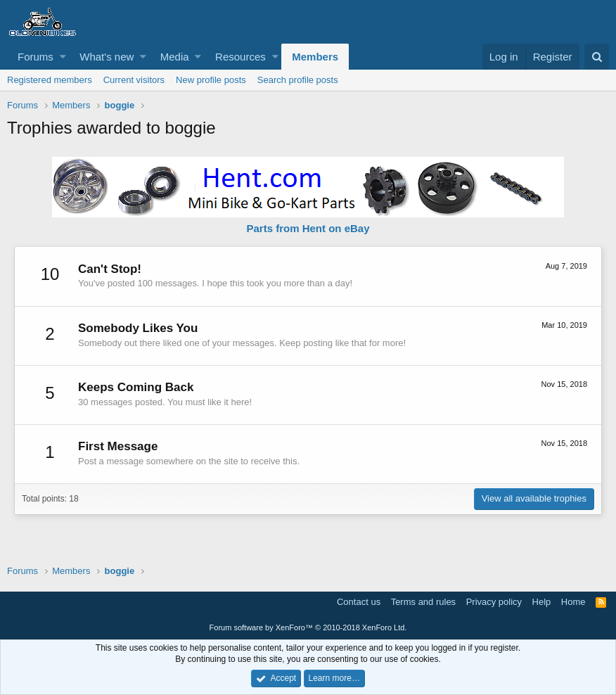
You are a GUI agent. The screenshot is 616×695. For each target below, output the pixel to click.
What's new (107, 57)
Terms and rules (423, 602)
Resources (240, 57)
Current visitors (134, 80)
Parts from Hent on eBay (308, 228)
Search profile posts (298, 80)
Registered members (50, 80)
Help (542, 602)
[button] (63, 57)
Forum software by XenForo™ (308, 627)
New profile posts (211, 80)
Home (573, 602)
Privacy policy (494, 602)
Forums (36, 57)
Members (315, 57)
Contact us (359, 602)
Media (175, 57)
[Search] (597, 57)
